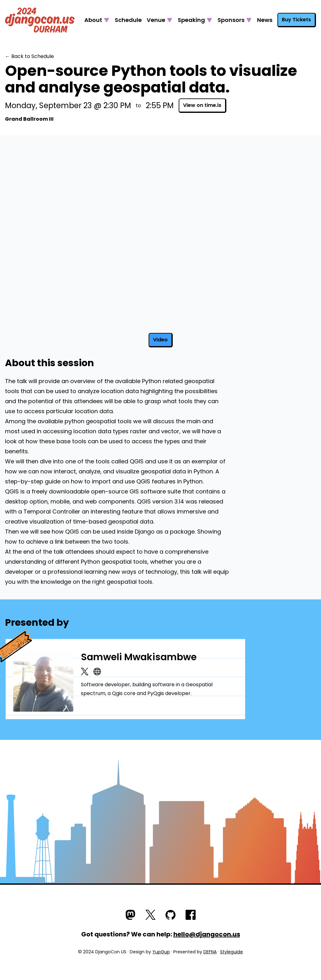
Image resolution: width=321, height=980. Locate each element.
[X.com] (85, 671)
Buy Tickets (296, 20)
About (93, 20)
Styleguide (232, 952)
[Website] (97, 671)
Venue (156, 20)
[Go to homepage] (40, 20)
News (265, 20)
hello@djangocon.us (207, 934)
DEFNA (210, 952)
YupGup (161, 952)
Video (160, 340)
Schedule (128, 20)
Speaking (191, 20)
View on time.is (202, 105)
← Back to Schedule (29, 56)
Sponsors (231, 20)
